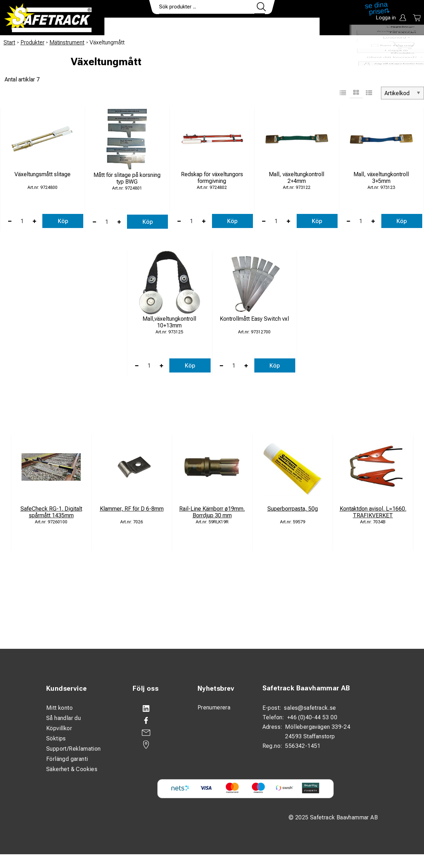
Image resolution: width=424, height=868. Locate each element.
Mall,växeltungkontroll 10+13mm (169, 322)
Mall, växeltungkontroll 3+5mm (381, 178)
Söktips (56, 738)
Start (9, 42)
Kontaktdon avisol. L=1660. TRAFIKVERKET (373, 512)
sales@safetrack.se (310, 708)
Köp (63, 221)
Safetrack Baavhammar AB (306, 688)
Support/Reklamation (74, 749)
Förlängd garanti (67, 759)
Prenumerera (214, 707)
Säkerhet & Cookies (72, 769)
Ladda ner (299, 27)
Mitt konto (59, 708)
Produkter (126, 27)
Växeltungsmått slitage (43, 174)
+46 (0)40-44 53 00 (312, 717)
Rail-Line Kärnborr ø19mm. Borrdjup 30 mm (212, 512)
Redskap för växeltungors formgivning (212, 178)
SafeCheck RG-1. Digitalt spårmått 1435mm (51, 512)
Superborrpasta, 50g (293, 509)
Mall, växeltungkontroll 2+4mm (296, 178)
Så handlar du (63, 718)
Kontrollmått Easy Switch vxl (254, 319)
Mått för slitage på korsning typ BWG (127, 178)
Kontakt (260, 27)
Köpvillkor (59, 728)
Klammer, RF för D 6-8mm (132, 509)
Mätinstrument (67, 42)
